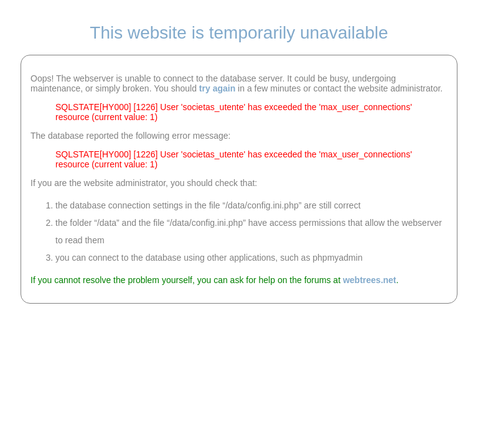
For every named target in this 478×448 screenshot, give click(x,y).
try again (217, 88)
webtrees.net (370, 280)
